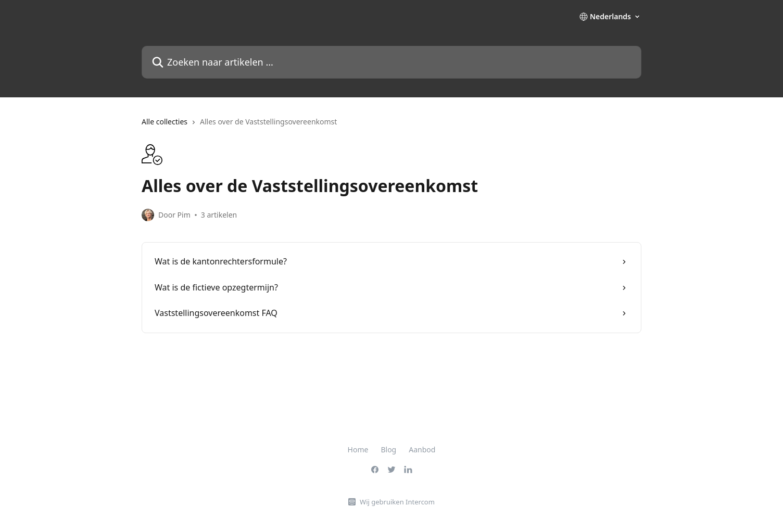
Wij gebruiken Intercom (397, 502)
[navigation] (392, 126)
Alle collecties (165, 122)
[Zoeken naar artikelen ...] (392, 62)
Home (358, 449)
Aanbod (422, 449)
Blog (388, 449)
